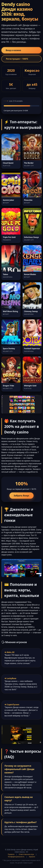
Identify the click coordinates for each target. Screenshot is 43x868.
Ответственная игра (26, 854)
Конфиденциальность (16, 857)
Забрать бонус (22, 496)
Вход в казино (13, 50)
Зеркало (32, 857)
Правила (11, 854)
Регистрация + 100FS (17, 59)
